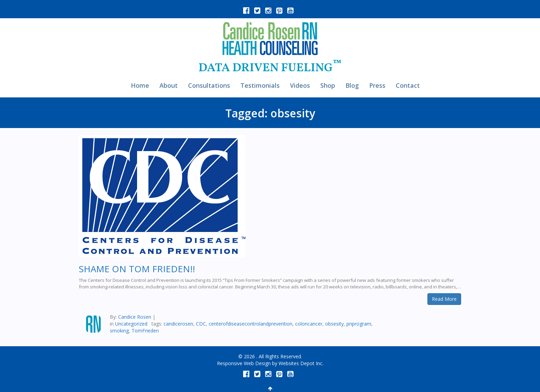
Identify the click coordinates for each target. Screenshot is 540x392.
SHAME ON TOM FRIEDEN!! (137, 269)
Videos (300, 85)
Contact (408, 85)
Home (140, 85)
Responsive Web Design (244, 363)
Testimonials (260, 85)
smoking (119, 331)
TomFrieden (145, 331)
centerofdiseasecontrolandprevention (251, 324)
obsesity (334, 324)
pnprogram (359, 324)
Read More (444, 299)
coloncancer (309, 324)
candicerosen (178, 324)
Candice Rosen (135, 317)
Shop (328, 85)
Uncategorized (131, 324)
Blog (352, 85)
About (169, 85)
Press (377, 85)
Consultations (209, 85)
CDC (201, 324)
